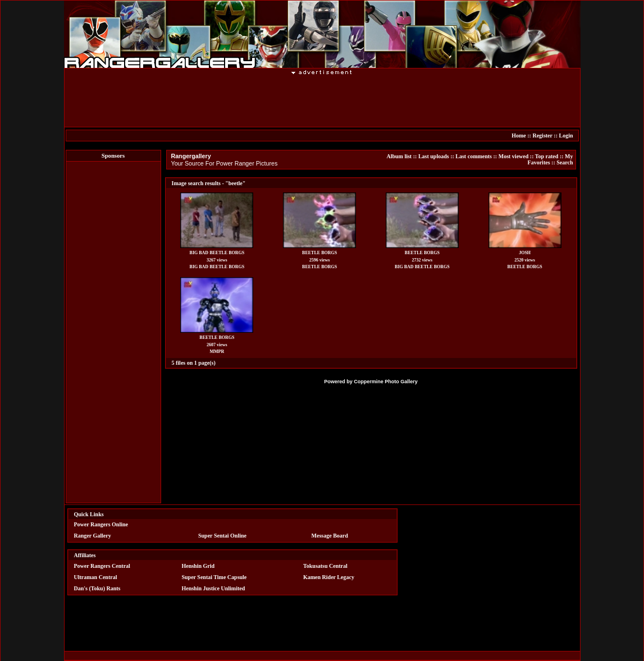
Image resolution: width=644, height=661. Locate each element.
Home (519, 136)
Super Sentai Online (222, 536)
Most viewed (514, 156)
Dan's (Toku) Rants (97, 588)
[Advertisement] (322, 100)
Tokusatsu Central (325, 566)
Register (542, 136)
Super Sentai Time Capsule (214, 577)
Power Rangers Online (101, 524)
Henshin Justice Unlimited (213, 588)
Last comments (474, 156)
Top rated (547, 156)
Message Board (330, 536)
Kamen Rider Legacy (329, 577)
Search (565, 162)
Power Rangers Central (102, 566)
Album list (399, 156)
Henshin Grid (198, 566)
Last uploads (434, 156)
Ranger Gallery (93, 536)
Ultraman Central (96, 577)
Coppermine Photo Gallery (386, 382)
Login (566, 136)
